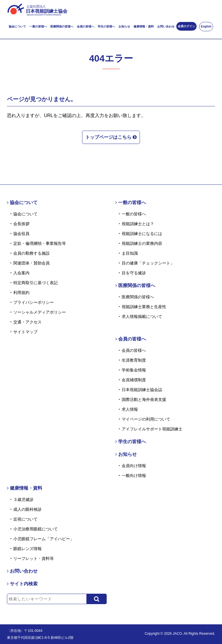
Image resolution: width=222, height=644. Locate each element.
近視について (25, 519)
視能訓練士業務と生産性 (144, 307)
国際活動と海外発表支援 (144, 399)
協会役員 (21, 234)
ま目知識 (130, 253)
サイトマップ (25, 332)
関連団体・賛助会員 (32, 263)
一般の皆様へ (38, 26)
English (206, 26)
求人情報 (130, 409)
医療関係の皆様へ (62, 26)
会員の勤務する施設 (32, 253)
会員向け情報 (134, 466)
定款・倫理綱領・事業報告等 (40, 243)
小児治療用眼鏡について (36, 529)
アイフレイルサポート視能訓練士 (152, 429)
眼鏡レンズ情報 (27, 549)
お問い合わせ (166, 26)
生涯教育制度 (134, 360)
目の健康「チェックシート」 (148, 263)
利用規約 (21, 293)
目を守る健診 (134, 273)
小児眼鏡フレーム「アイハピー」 (44, 539)
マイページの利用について (146, 419)
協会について (17, 26)
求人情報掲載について (142, 317)
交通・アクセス (27, 322)
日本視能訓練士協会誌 (142, 390)
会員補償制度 (134, 380)
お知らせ (124, 26)
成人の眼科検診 (27, 509)
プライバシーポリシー (34, 302)
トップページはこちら (111, 137)
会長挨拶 (21, 224)
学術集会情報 (134, 370)
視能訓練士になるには (142, 234)
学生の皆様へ (106, 26)
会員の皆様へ (86, 26)
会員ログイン (186, 26)
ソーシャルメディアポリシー (40, 312)
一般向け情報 (134, 475)
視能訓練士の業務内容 (142, 243)
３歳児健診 (23, 499)
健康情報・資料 (144, 26)
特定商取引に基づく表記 (36, 283)
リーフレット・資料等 (34, 558)
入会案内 (21, 273)
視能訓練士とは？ (138, 224)
